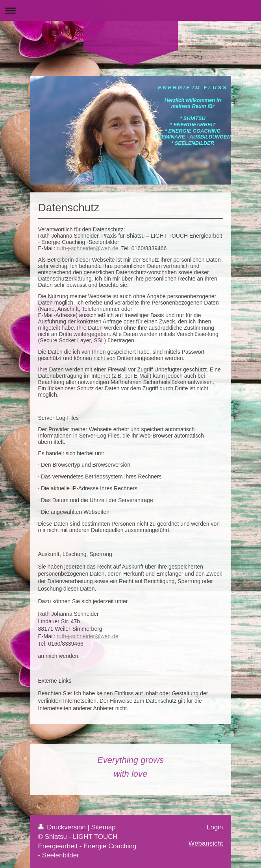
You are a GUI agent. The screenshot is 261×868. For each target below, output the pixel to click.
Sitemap (104, 827)
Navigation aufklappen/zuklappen (130, 10)
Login (215, 827)
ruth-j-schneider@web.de (88, 248)
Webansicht (206, 843)
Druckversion (63, 827)
